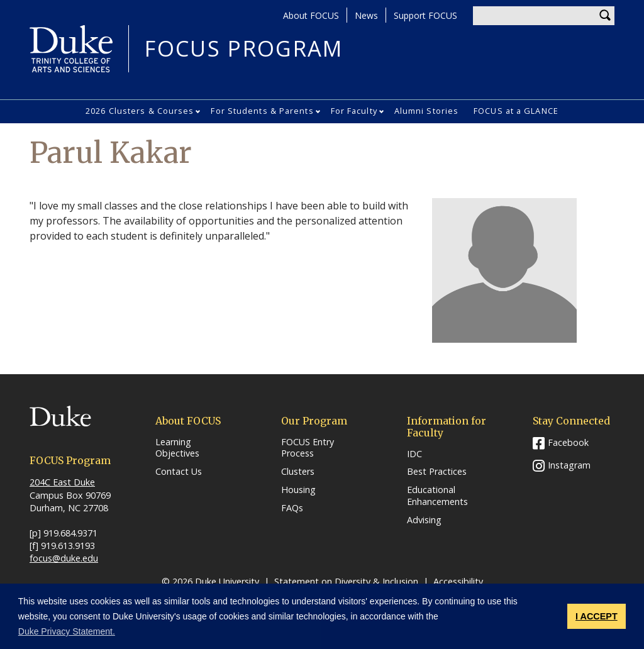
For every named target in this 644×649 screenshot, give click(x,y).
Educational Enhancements (437, 496)
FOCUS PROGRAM (244, 49)
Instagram (569, 465)
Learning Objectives (177, 448)
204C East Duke (62, 482)
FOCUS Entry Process (308, 448)
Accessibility (458, 581)
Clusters (298, 472)
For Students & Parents (262, 111)
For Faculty (354, 111)
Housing (298, 490)
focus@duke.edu (64, 558)
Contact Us (179, 472)
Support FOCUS (425, 15)
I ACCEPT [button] (597, 616)
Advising (424, 520)
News (366, 15)
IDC (414, 454)
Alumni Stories (426, 111)
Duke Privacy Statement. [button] (67, 631)
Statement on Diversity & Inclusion (346, 581)
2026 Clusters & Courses (140, 111)
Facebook (568, 442)
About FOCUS (311, 15)
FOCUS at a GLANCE (516, 111)
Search (605, 16)
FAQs (292, 508)
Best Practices (437, 472)
